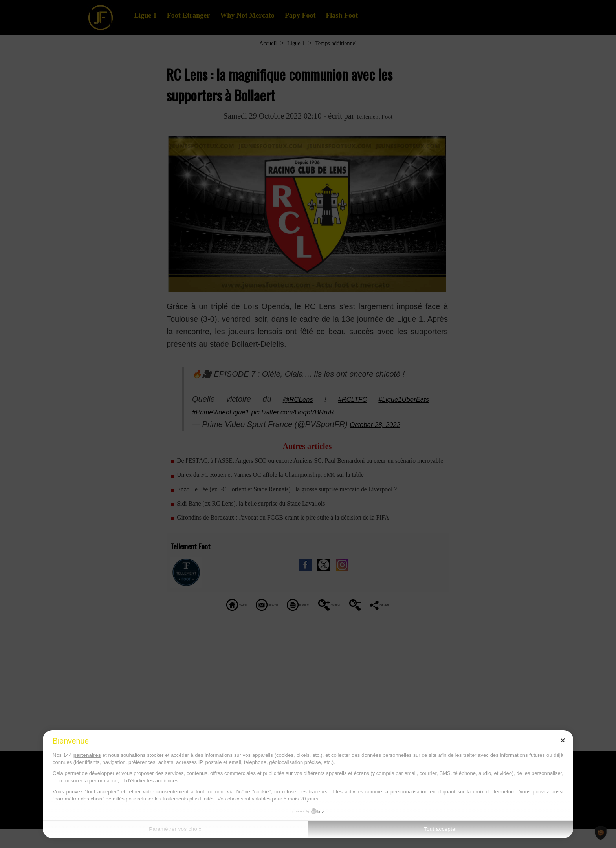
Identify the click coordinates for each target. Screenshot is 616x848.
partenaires (87, 755)
